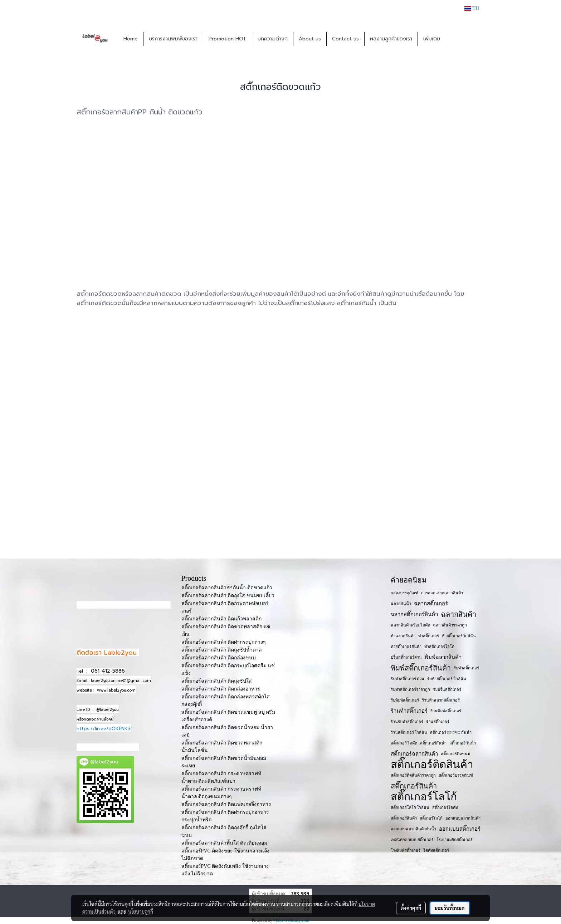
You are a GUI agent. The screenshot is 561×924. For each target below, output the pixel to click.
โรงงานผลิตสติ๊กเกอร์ (455, 840)
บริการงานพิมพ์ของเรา (173, 39)
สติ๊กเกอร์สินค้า (414, 786)
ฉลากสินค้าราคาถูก (450, 625)
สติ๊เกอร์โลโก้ (431, 818)
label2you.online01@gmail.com (121, 681)
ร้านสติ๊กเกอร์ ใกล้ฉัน (409, 732)
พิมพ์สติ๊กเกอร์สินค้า (421, 668)
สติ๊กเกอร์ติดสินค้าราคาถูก (413, 775)
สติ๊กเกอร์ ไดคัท (404, 743)
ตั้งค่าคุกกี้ (411, 908)
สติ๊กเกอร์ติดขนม (455, 754)
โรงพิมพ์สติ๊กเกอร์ (406, 850)
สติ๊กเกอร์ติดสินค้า (432, 765)
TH (472, 8)
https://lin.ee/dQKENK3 (104, 729)
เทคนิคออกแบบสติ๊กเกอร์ (412, 840)
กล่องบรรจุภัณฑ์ (404, 593)
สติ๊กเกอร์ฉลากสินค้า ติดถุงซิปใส (217, 681)
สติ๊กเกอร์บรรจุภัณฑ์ (456, 775)
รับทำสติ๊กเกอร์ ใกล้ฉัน (447, 679)
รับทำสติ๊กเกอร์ (466, 668)
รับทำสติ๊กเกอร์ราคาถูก (410, 689)
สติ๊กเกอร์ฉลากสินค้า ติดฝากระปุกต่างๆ (224, 642)
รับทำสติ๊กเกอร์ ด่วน (408, 679)
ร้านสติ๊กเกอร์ (438, 722)
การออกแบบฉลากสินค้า (442, 593)
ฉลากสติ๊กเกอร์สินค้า (414, 614)
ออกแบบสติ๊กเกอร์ (460, 829)
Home (131, 39)
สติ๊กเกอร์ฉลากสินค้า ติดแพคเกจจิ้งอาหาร (226, 804)
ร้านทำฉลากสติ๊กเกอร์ (441, 700)
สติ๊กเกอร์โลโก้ (424, 797)
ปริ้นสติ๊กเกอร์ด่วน (406, 657)
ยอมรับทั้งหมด (450, 908)
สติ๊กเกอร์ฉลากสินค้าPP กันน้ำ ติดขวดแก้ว (227, 588)
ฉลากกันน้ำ (401, 604)
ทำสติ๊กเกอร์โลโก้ (439, 647)
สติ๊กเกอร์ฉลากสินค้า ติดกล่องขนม (219, 658)
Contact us (345, 39)
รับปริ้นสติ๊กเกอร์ (447, 689)
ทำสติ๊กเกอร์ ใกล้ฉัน (459, 636)
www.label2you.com (116, 690)
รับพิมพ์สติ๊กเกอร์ (405, 700)
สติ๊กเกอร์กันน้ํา (463, 743)
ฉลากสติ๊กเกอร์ (431, 604)
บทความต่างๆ (273, 39)
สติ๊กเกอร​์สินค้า (404, 818)
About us (310, 39)
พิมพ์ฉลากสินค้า (443, 657)
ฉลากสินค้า (458, 614)
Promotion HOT (228, 39)
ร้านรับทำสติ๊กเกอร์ (407, 722)
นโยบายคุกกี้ (141, 911)
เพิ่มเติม (432, 39)
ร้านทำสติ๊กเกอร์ (409, 711)
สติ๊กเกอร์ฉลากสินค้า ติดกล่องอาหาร (221, 689)
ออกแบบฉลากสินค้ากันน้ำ (413, 829)
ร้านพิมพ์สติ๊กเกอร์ (446, 711)
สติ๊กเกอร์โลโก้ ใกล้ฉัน (410, 807)
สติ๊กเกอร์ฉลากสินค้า (414, 754)
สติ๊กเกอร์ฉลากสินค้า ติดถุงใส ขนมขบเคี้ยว (228, 596)
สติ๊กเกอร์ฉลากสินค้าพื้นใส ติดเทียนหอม (225, 843)
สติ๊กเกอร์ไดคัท (445, 807)
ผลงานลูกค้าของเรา (391, 39)
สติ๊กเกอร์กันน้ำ (433, 743)
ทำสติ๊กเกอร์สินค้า (406, 647)
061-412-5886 (108, 671)
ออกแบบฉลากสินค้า (463, 818)
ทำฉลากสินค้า (403, 636)
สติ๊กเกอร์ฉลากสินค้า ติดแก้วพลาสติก (222, 619)
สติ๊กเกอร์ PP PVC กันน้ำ (451, 732)
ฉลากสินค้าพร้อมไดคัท (410, 625)
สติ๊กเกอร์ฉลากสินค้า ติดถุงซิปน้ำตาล (222, 650)
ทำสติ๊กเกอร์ (429, 636)
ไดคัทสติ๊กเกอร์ (436, 850)
